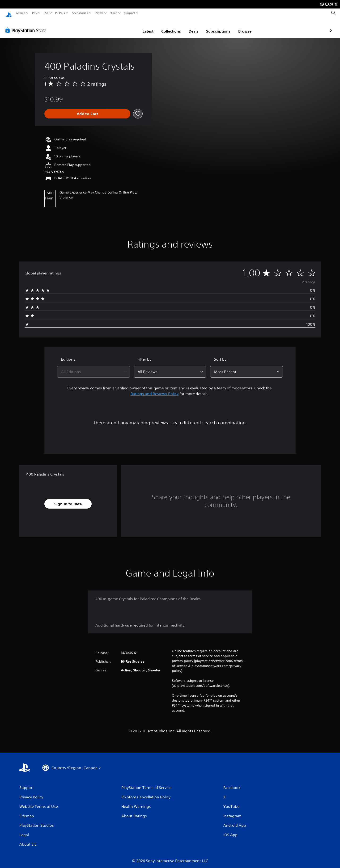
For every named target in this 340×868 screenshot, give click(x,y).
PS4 (46, 13)
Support (130, 13)
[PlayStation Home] (9, 13)
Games (21, 13)
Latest (120, 27)
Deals (166, 27)
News (99, 13)
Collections (143, 27)
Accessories (80, 13)
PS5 (35, 13)
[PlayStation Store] (27, 26)
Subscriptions (191, 27)
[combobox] (93, 367)
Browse (217, 27)
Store (114, 13)
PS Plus (60, 13)
